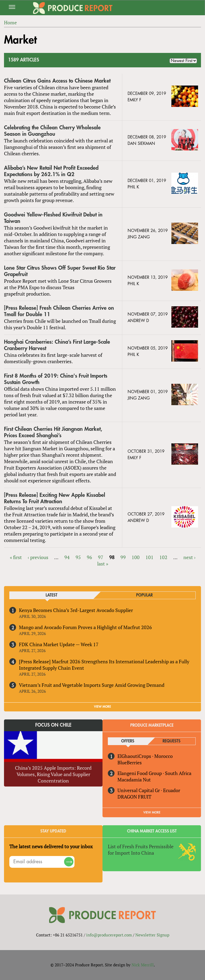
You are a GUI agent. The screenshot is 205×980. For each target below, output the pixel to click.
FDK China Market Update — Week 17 (59, 644)
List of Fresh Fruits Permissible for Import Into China (141, 850)
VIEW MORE (102, 707)
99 (123, 557)
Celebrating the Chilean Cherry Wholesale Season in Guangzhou (52, 131)
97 (101, 557)
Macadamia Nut (134, 780)
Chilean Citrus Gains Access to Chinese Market (57, 81)
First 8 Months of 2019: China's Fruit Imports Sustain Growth (56, 379)
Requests (172, 741)
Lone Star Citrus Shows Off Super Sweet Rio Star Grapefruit (60, 271)
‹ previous (38, 557)
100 (136, 557)
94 (67, 557)
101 (149, 557)
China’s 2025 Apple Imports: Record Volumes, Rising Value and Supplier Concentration (53, 774)
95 (78, 557)
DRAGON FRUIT (134, 797)
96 (89, 557)
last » (103, 564)
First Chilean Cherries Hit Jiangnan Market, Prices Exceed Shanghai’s (53, 432)
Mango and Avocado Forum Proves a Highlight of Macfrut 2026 (85, 627)
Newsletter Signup (152, 935)
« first (16, 557)
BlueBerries (130, 762)
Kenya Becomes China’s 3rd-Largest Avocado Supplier (76, 610)
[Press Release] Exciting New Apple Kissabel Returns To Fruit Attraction (55, 498)
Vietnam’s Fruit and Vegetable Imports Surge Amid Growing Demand (92, 685)
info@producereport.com (109, 935)
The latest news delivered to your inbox (51, 846)
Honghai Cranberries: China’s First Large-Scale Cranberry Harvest (57, 345)
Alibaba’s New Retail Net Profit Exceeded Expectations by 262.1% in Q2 (51, 171)
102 (163, 557)
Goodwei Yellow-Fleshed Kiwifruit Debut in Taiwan (53, 218)
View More (152, 812)
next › (189, 557)
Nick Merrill (143, 965)
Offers (128, 741)
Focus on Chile (53, 725)
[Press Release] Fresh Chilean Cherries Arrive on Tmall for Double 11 (59, 311)
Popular (144, 595)
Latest (52, 595)
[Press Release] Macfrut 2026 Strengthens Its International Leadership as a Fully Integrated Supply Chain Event (104, 665)
